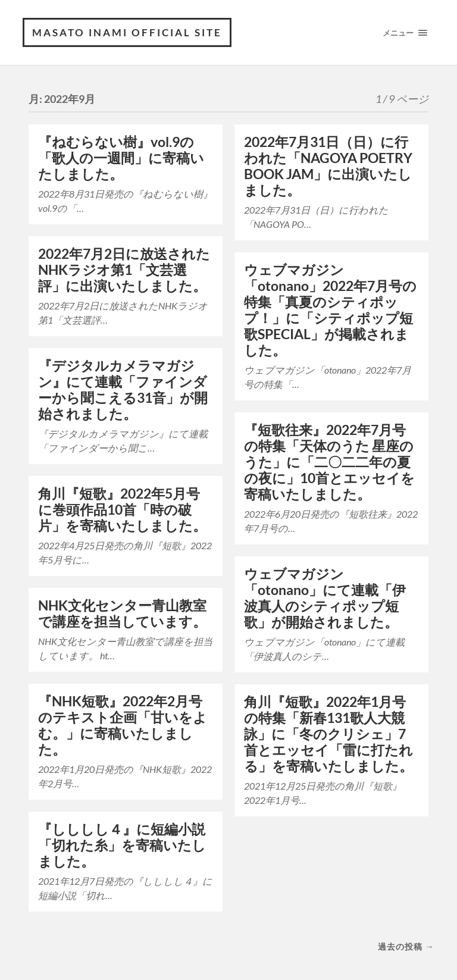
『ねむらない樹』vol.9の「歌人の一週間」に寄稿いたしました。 (121, 158)
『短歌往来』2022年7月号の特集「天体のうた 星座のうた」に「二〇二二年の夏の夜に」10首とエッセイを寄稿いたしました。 (329, 462)
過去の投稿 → (406, 946)
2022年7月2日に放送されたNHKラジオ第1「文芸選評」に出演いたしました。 (124, 270)
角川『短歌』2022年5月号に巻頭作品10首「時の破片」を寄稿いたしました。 (122, 510)
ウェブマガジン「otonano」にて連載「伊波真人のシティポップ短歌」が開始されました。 (325, 598)
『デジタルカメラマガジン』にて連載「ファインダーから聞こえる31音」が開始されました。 (123, 390)
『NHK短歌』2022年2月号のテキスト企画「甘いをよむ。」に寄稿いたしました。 (123, 725)
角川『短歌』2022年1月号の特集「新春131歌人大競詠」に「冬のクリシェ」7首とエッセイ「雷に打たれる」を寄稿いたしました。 (328, 734)
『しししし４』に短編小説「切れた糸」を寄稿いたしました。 (122, 845)
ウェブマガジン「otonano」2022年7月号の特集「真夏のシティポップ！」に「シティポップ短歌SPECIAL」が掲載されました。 (330, 310)
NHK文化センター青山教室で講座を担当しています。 (122, 613)
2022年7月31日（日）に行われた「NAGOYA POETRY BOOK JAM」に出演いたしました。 (328, 166)
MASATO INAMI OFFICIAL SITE (127, 32)
